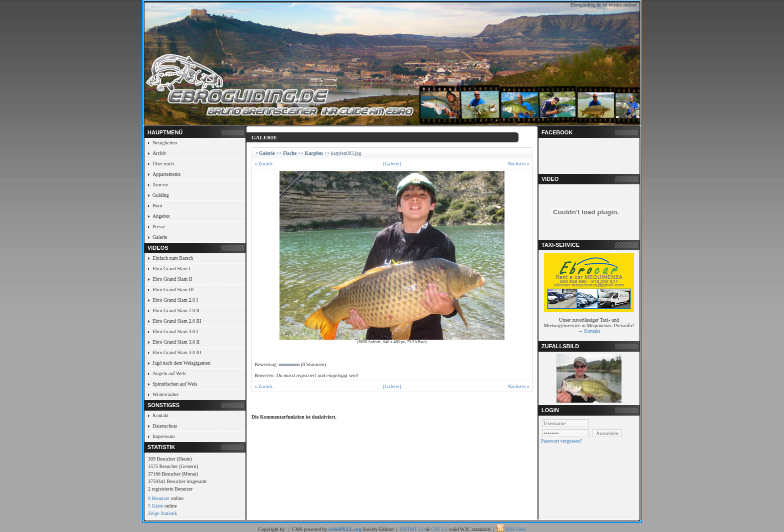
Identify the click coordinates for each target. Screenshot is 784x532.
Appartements (166, 174)
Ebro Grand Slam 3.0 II (176, 342)
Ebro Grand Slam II (172, 279)
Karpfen (313, 153)
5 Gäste (155, 506)
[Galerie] (392, 164)
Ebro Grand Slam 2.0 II (176, 310)
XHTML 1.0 (412, 529)
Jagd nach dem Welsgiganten (181, 363)
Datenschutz (165, 426)
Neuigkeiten (165, 143)
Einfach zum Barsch (173, 258)
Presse (159, 227)
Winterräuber (166, 394)
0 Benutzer (159, 498)
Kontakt (160, 415)
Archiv (159, 153)
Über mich (163, 164)
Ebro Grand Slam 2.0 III (177, 321)
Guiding (161, 195)
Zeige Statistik (162, 513)
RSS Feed (516, 529)
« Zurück (263, 164)
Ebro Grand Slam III (173, 289)
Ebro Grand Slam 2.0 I (175, 300)
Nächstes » (518, 164)
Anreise (160, 185)
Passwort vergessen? (561, 441)
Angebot (161, 216)
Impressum (163, 436)
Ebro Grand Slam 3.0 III (177, 352)
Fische (290, 153)
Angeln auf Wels (169, 373)
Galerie (160, 237)
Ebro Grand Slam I (171, 268)
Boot (157, 206)
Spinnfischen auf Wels (175, 384)
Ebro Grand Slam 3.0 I (175, 331)
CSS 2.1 (439, 529)
